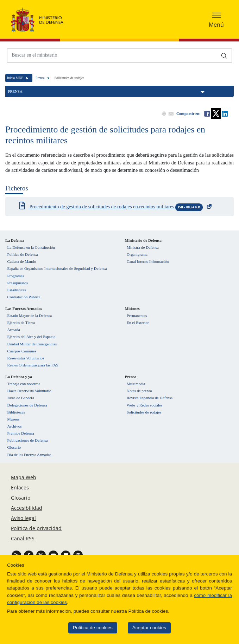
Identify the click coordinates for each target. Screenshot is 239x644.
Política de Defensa (23, 254)
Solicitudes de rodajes (144, 412)
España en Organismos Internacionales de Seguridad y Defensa (57, 268)
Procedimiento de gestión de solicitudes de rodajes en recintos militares (115, 207)
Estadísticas (17, 290)
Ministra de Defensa (143, 247)
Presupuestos (18, 283)
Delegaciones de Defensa (27, 405)
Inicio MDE (15, 78)
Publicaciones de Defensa (28, 440)
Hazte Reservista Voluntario (29, 391)
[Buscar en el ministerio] (112, 55)
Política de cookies (87, 628)
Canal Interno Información (148, 261)
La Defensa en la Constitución (31, 247)
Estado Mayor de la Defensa (30, 316)
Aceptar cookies (143, 628)
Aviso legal (23, 518)
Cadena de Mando (22, 261)
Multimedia (136, 384)
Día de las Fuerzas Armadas (29, 455)
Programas (16, 276)
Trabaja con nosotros (24, 384)
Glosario (14, 447)
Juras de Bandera (21, 398)
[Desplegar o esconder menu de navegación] (216, 19)
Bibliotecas (16, 412)
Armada (14, 330)
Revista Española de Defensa (150, 398)
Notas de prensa (139, 391)
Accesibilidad (27, 508)
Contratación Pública (24, 297)
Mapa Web (24, 477)
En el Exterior (138, 323)
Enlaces (20, 487)
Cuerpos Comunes (22, 351)
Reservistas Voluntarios (26, 358)
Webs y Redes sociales (144, 405)
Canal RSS (23, 538)
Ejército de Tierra (21, 323)
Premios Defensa (21, 433)
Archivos (15, 426)
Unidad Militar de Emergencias (32, 344)
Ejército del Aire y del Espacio (32, 337)
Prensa (40, 78)
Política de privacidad (36, 528)
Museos (14, 419)
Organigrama (137, 254)
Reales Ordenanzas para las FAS (33, 365)
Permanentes (137, 316)
